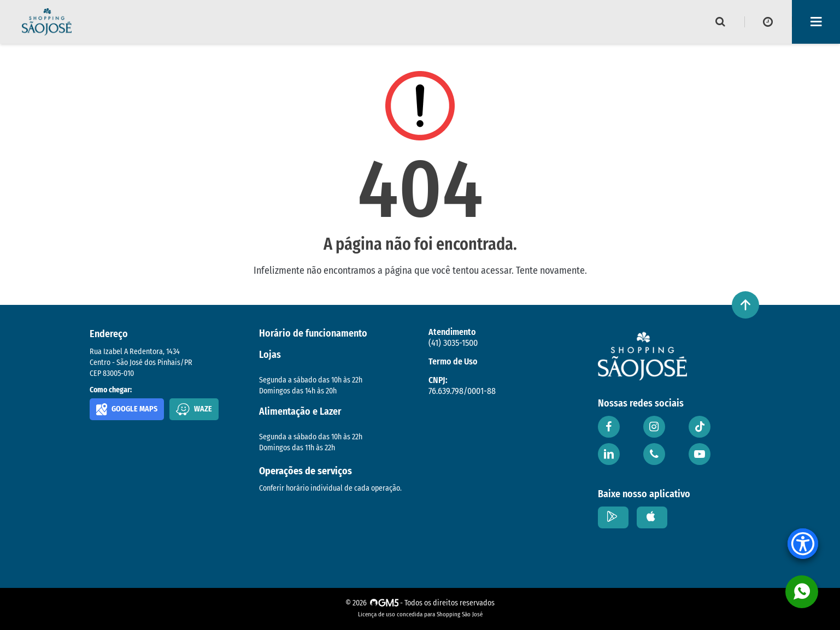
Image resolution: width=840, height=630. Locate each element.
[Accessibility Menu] (803, 544)
